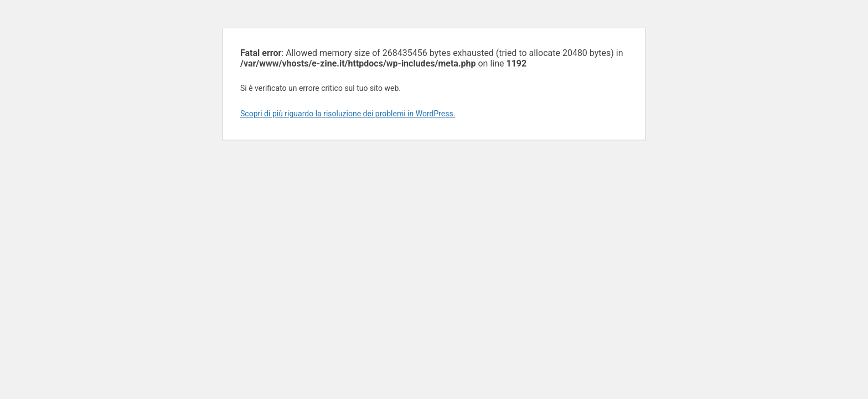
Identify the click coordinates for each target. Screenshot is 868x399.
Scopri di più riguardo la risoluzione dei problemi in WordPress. (348, 114)
